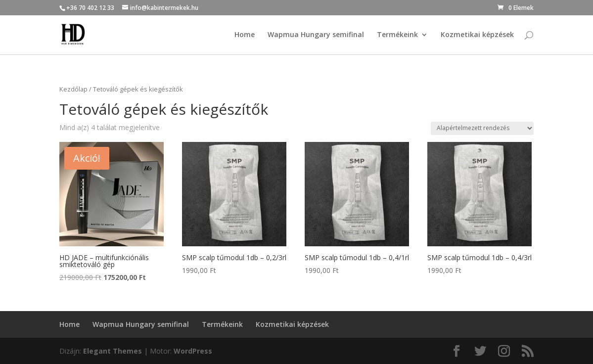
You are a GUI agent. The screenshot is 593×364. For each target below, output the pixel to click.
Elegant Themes (113, 351)
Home (245, 35)
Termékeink (397, 35)
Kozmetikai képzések (477, 35)
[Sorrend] (482, 128)
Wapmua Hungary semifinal (316, 35)
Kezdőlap (73, 89)
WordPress (193, 351)
